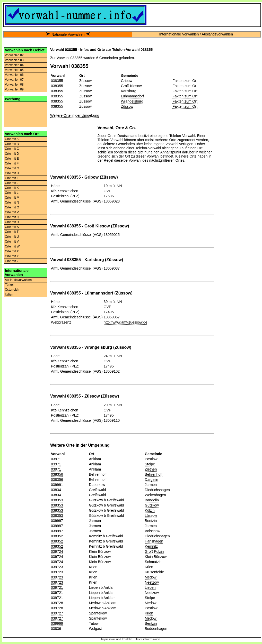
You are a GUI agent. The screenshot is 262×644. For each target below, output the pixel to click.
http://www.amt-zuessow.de (126, 322)
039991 (57, 485)
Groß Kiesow (131, 86)
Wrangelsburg (132, 101)
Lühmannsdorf (133, 96)
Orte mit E (12, 159)
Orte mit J (12, 183)
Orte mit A (12, 139)
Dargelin (151, 480)
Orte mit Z (12, 261)
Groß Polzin (154, 551)
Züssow (127, 106)
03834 (56, 490)
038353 (57, 500)
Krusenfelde (154, 572)
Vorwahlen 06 (14, 75)
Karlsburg (129, 91)
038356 (57, 474)
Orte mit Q (12, 217)
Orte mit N (12, 203)
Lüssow (151, 516)
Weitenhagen (155, 495)
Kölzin (150, 510)
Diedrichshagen (157, 490)
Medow (150, 577)
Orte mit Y (12, 256)
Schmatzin (153, 562)
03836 (56, 629)
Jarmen (151, 485)
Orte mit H (12, 173)
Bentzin (151, 521)
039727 (57, 613)
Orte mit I (11, 178)
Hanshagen (154, 541)
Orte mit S (12, 227)
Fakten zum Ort (185, 81)
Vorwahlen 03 (14, 60)
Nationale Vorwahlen (68, 34)
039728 (57, 603)
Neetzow (152, 582)
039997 (57, 521)
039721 (57, 587)
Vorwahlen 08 (14, 85)
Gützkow (152, 505)
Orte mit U (12, 237)
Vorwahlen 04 (14, 65)
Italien (9, 295)
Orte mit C (12, 149)
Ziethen (151, 469)
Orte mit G (12, 168)
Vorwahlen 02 (14, 55)
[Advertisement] (25, 114)
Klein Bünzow (156, 557)
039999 (57, 623)
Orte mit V (12, 242)
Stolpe (150, 464)
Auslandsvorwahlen (18, 280)
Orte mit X (12, 251)
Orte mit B (12, 144)
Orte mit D (12, 154)
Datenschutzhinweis (148, 639)
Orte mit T (12, 232)
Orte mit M (12, 198)
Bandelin (152, 500)
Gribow (127, 81)
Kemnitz (151, 546)
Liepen (150, 587)
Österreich (12, 290)
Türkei (9, 285)
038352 (57, 536)
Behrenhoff (153, 474)
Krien (149, 567)
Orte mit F (12, 163)
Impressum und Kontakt (116, 639)
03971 (56, 459)
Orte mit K (12, 188)
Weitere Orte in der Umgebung (75, 115)
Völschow (152, 531)
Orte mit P (12, 212)
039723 (57, 567)
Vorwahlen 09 (14, 89)
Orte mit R (12, 222)
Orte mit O (12, 207)
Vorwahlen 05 (14, 70)
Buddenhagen (156, 629)
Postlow (151, 459)
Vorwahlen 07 (14, 80)
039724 (57, 551)
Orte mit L (12, 193)
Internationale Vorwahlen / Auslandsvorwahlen (196, 34)
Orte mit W (12, 246)
